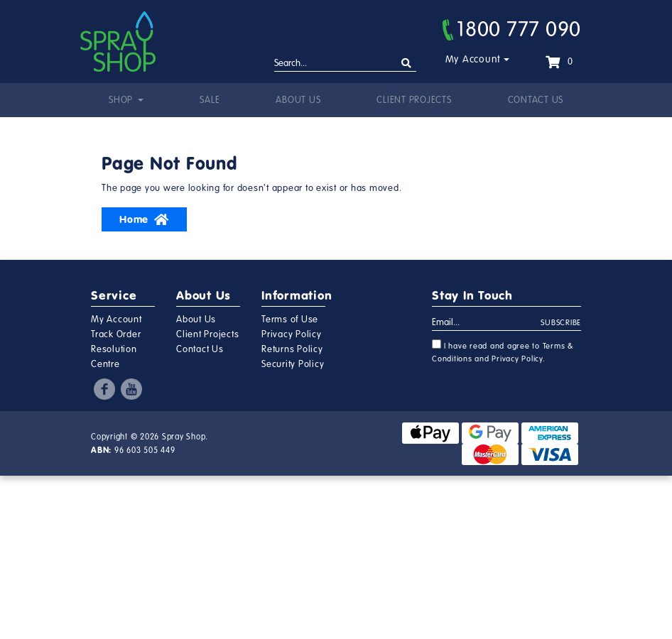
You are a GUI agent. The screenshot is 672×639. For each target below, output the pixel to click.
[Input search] (345, 64)
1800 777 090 (512, 29)
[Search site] (407, 64)
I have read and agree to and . (503, 351)
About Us (298, 100)
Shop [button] (122, 100)
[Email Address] (487, 323)
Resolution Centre (114, 357)
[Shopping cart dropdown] (559, 62)
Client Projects (414, 100)
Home (144, 219)
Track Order (116, 334)
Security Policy (293, 364)
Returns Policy (292, 349)
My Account (473, 59)
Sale (210, 100)
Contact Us (536, 100)
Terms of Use (290, 319)
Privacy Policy (292, 334)
